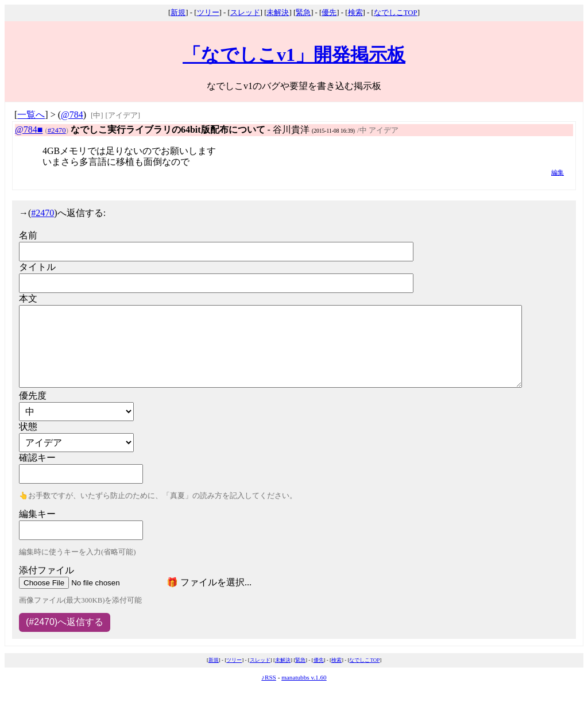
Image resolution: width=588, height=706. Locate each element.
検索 (355, 13)
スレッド (245, 13)
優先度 (33, 396)
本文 (28, 298)
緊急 (303, 13)
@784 (72, 115)
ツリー (208, 13)
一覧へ (31, 115)
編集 (558, 172)
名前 (28, 235)
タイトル (37, 267)
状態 (28, 427)
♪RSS (269, 677)
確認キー (37, 458)
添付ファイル (47, 570)
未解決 (278, 13)
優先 (329, 13)
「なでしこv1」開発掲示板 (294, 55)
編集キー (37, 514)
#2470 (57, 130)
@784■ (29, 130)
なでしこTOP (396, 13)
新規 (178, 13)
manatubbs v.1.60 (304, 677)
